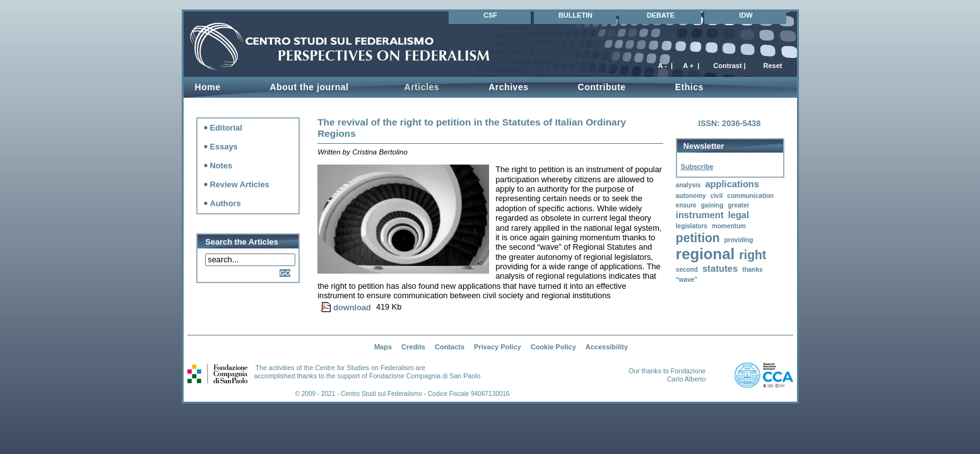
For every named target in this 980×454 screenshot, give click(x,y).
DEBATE (661, 15)
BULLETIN (576, 15)
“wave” (687, 280)
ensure (686, 205)
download (352, 307)
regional (705, 254)
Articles (422, 87)
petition (698, 238)
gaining (712, 205)
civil (717, 196)
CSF (490, 15)
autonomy (691, 196)
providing (739, 240)
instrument (700, 215)
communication (750, 196)
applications (732, 184)
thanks (752, 270)
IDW (746, 15)
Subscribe (697, 166)
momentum (729, 226)
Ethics (689, 87)
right (753, 255)
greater (738, 205)
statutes (720, 269)
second (687, 270)
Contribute (602, 87)
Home (208, 87)
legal (739, 215)
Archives (508, 87)
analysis (688, 185)
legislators (692, 226)
